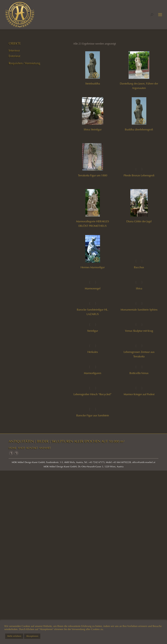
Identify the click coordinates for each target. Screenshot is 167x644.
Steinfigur (93, 331)
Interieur (14, 51)
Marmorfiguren (93, 373)
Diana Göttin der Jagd (139, 221)
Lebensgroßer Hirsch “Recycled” (93, 394)
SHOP (21, 448)
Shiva (139, 288)
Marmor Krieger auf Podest (139, 394)
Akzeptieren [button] (32, 636)
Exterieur (14, 56)
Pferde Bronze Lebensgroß (139, 175)
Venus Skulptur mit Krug (139, 331)
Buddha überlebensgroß (139, 129)
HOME (13, 448)
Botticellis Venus (139, 373)
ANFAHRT (45, 448)
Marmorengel (93, 288)
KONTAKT (32, 448)
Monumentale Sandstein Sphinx (139, 310)
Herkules (93, 352)
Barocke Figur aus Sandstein (93, 415)
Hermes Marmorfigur (93, 267)
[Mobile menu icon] (160, 15)
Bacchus (139, 267)
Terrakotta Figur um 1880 (93, 175)
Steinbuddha (93, 84)
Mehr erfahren (14, 636)
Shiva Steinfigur (93, 129)
